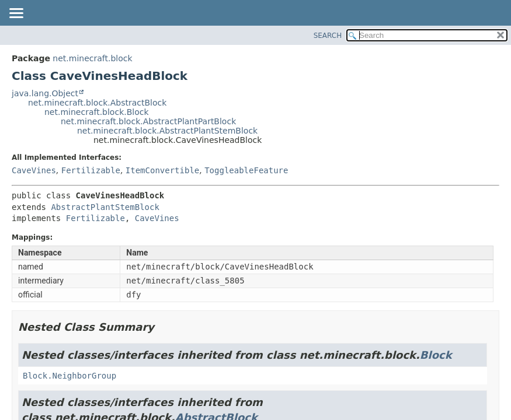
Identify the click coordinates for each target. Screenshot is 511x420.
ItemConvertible (162, 170)
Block (436, 355)
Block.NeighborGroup (69, 376)
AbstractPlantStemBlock (105, 207)
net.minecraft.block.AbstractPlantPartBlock (148, 121)
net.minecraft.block (92, 58)
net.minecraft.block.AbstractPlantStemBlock (167, 131)
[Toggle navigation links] (16, 14)
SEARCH (328, 36)
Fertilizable (91, 170)
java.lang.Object (45, 93)
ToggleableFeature (246, 170)
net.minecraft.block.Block (97, 112)
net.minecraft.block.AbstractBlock (97, 103)
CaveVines (34, 170)
